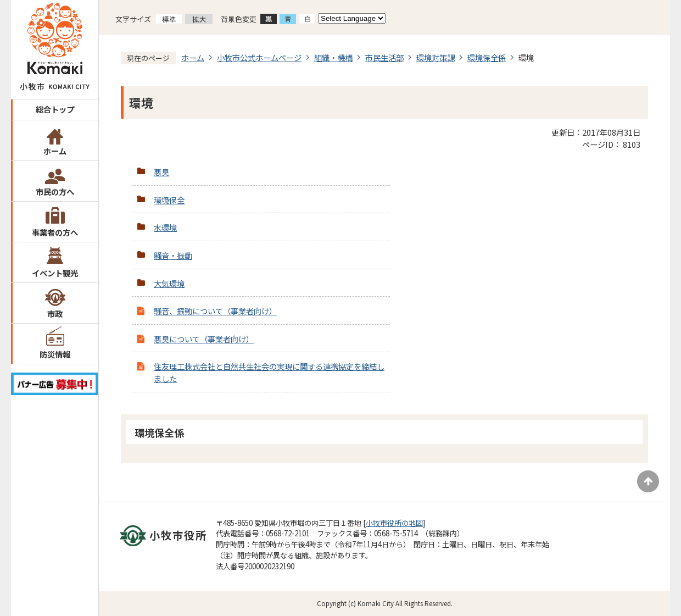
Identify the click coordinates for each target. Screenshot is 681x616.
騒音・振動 (173, 255)
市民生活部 (384, 57)
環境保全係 (487, 57)
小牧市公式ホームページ (259, 57)
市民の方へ (55, 192)
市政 (55, 313)
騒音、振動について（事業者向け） (215, 311)
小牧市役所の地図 (394, 523)
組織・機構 (333, 57)
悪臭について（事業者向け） (204, 339)
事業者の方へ (55, 232)
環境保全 (169, 200)
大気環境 (169, 283)
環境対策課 (436, 57)
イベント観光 (55, 273)
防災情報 (55, 354)
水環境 (165, 227)
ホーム (55, 151)
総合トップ (55, 109)
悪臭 (161, 172)
